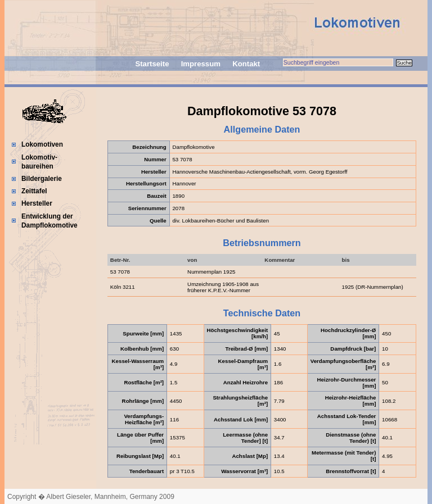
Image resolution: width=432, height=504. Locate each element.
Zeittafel (34, 191)
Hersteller (37, 203)
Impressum (201, 64)
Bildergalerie (42, 179)
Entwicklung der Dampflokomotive (49, 221)
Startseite (152, 64)
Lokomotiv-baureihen (39, 162)
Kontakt (246, 64)
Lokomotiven (42, 144)
